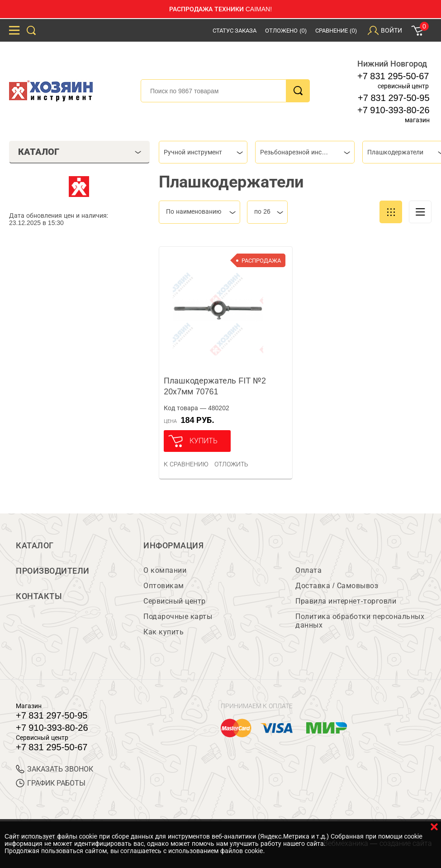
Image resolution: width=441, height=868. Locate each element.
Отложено (286, 31)
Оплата (308, 570)
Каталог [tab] (80, 152)
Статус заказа (235, 31)
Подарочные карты (178, 616)
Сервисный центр (175, 601)
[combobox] (203, 152)
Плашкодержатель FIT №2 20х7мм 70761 (215, 386)
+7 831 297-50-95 (394, 98)
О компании (165, 570)
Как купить (164, 632)
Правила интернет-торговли (346, 601)
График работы (51, 783)
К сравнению (186, 464)
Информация (173, 546)
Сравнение (336, 31)
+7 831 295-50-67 (393, 76)
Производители (53, 571)
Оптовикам (164, 586)
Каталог (35, 546)
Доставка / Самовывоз (337, 586)
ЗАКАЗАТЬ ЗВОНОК (55, 769)
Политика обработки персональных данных (360, 621)
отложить (231, 464)
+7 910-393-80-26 (394, 110)
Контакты (39, 596)
